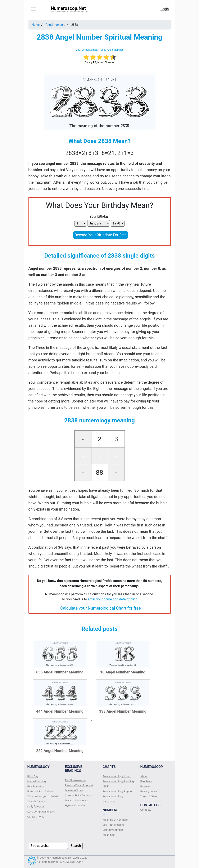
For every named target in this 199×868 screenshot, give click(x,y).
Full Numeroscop (75, 780)
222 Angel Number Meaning (60, 751)
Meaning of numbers (115, 820)
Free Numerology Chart (117, 776)
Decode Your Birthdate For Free (101, 235)
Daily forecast (36, 807)
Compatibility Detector (79, 795)
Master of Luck (74, 790)
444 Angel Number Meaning (60, 711)
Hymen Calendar (75, 805)
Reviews (145, 786)
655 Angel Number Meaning (60, 672)
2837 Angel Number (87, 50)
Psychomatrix (36, 786)
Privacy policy (149, 791)
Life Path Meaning (114, 825)
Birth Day (33, 776)
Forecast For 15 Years (41, 791)
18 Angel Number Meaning (123, 672)
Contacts (146, 810)
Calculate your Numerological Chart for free (101, 608)
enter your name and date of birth (113, 599)
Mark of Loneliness (77, 800)
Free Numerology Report (117, 791)
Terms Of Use (149, 796)
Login (165, 9)
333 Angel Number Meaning (123, 711)
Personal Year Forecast (79, 785)
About (144, 776)
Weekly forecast (37, 802)
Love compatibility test (41, 812)
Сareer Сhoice (36, 817)
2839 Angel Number (112, 50)
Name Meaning (37, 781)
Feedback (146, 781)
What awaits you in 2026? (43, 796)
